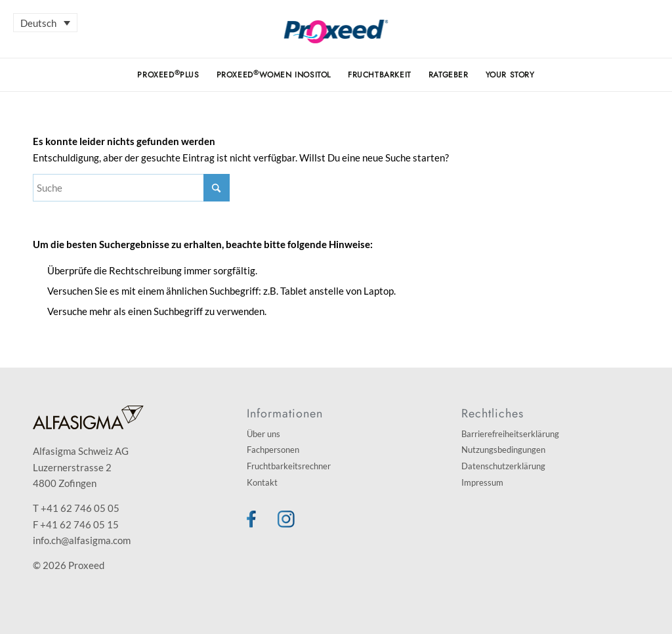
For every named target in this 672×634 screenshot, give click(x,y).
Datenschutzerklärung (503, 466)
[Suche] (131, 188)
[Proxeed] (336, 39)
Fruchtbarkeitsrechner (289, 466)
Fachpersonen (273, 450)
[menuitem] (168, 75)
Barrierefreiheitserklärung (510, 434)
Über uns (263, 434)
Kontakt (262, 482)
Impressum (482, 482)
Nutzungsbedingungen (503, 450)
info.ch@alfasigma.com (82, 540)
